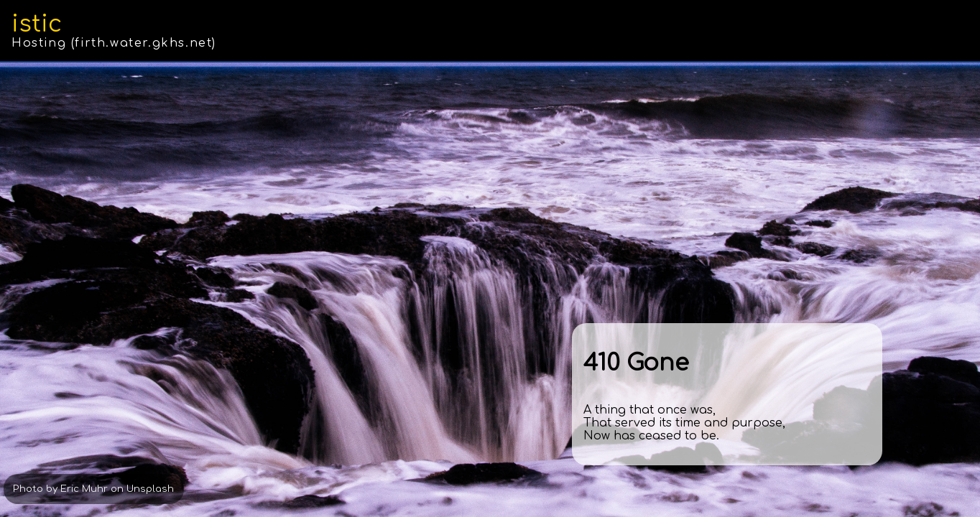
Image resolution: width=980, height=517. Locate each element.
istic (37, 24)
